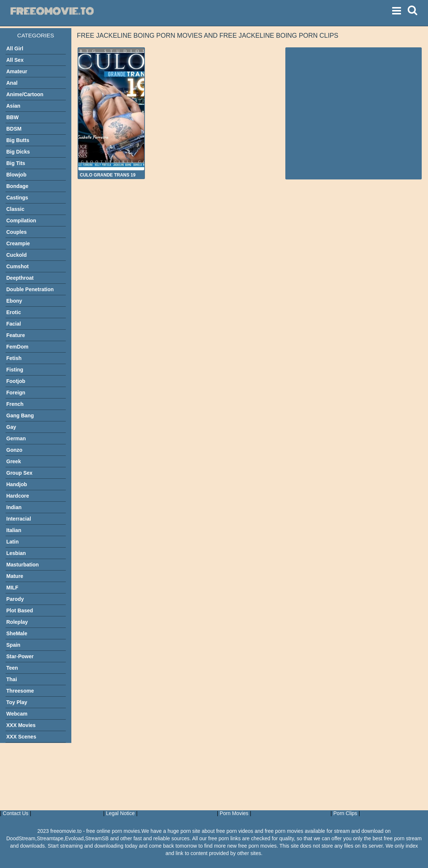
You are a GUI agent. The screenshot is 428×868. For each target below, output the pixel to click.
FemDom (17, 347)
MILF (12, 588)
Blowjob (16, 175)
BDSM (14, 129)
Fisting (15, 370)
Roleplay (17, 622)
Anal (12, 83)
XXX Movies (21, 725)
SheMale (17, 633)
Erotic (14, 312)
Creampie (18, 243)
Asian (13, 106)
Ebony (14, 301)
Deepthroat (20, 278)
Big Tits (16, 163)
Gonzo (14, 450)
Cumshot (18, 266)
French (15, 404)
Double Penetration (30, 289)
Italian (14, 530)
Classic (15, 209)
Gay (11, 427)
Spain (13, 645)
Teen (12, 668)
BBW (12, 117)
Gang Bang (20, 416)
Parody (15, 599)
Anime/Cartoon (25, 94)
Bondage (17, 186)
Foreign (16, 393)
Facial (14, 324)
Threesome (20, 691)
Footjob (16, 381)
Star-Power (20, 656)
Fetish (14, 358)
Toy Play (17, 702)
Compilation (21, 221)
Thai (12, 679)
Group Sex (19, 473)
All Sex (15, 60)
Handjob (17, 484)
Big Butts (18, 140)
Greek (14, 461)
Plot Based (20, 610)
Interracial (19, 519)
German (16, 438)
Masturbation (23, 565)
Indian (14, 507)
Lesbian (16, 553)
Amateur (17, 71)
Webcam (17, 714)
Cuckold (16, 255)
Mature (15, 576)
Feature (16, 335)
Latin (12, 542)
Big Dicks (18, 152)
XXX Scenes (21, 737)
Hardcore (18, 496)
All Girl (15, 48)
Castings (17, 198)
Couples (16, 232)
